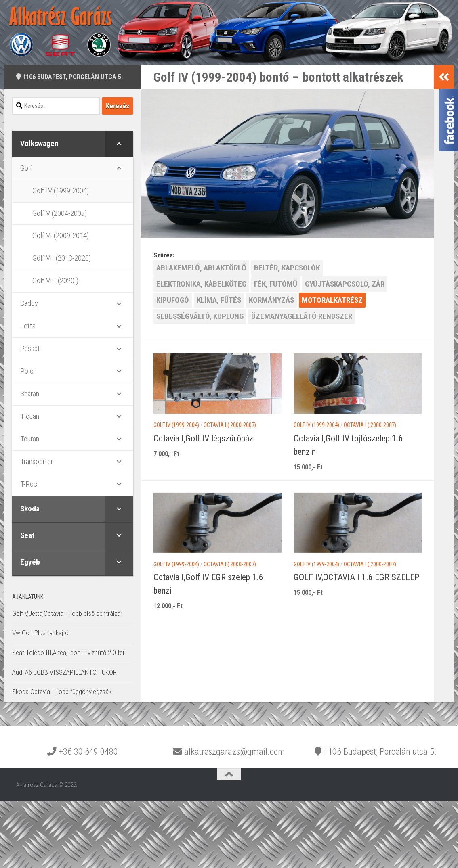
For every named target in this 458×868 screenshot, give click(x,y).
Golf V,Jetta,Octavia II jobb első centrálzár (67, 613)
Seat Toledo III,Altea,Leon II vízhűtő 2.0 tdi (68, 653)
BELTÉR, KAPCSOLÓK (287, 268)
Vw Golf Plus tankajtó (40, 633)
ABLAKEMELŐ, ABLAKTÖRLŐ (201, 268)
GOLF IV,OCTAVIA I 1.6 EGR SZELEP (357, 577)
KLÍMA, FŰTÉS (219, 300)
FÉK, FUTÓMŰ (276, 284)
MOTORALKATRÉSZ (332, 300)
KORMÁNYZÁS (271, 300)
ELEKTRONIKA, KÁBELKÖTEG (201, 284)
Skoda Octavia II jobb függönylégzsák (62, 692)
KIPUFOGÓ (173, 300)
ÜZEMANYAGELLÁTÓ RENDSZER (302, 316)
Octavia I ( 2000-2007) (230, 425)
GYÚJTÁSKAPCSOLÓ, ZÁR (345, 284)
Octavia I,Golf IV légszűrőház (203, 438)
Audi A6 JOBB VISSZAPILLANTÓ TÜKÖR (64, 672)
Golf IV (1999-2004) (176, 425)
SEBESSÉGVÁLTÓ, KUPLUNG (200, 316)
